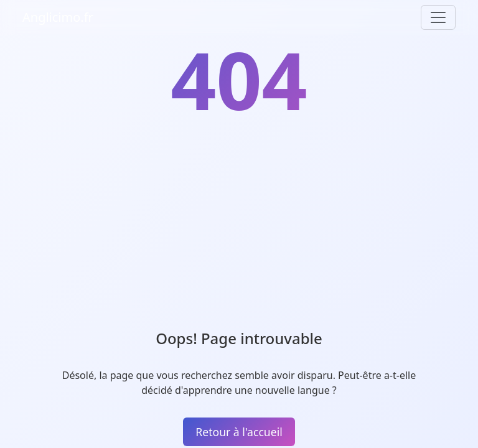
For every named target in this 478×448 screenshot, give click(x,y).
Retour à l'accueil (239, 432)
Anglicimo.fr (58, 17)
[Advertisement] (239, 236)
